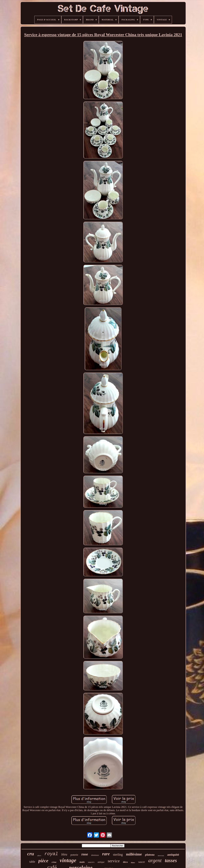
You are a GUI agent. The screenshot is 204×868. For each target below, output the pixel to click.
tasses (171, 860)
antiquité (173, 855)
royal (51, 854)
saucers (91, 862)
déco (125, 862)
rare (106, 854)
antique (101, 862)
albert (39, 856)
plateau (150, 855)
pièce (43, 861)
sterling (118, 855)
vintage (68, 860)
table (32, 862)
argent (155, 860)
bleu (64, 854)
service (114, 861)
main (82, 862)
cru (31, 854)
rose (85, 854)
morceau (161, 855)
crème (54, 862)
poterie (74, 855)
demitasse (95, 855)
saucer (142, 862)
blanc (133, 862)
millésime (134, 854)
